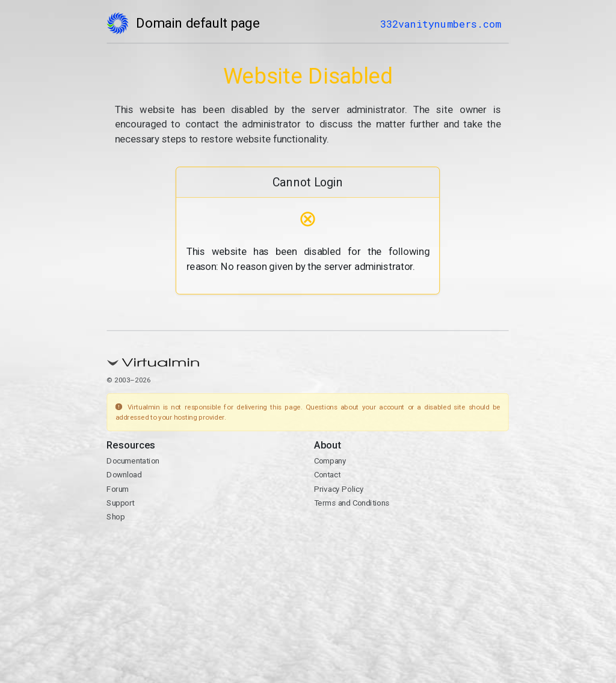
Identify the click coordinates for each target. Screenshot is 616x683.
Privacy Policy (339, 489)
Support (121, 503)
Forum (118, 489)
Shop (116, 517)
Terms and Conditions (352, 503)
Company (330, 461)
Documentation (133, 461)
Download (125, 475)
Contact (327, 475)
